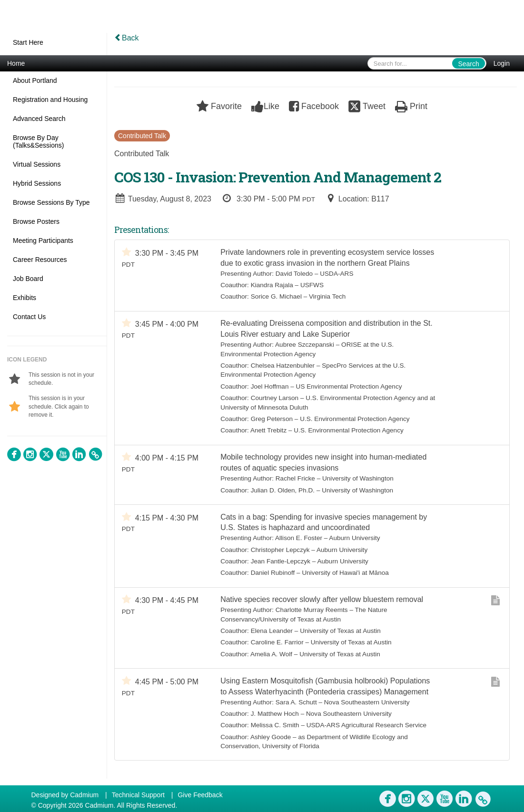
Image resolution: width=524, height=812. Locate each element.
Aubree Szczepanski (305, 345)
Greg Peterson (272, 419)
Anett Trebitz (268, 431)
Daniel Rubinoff (273, 574)
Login (502, 63)
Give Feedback (200, 795)
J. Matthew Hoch (275, 715)
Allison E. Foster (299, 539)
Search (468, 64)
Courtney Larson (275, 398)
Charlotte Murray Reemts (312, 611)
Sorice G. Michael (276, 297)
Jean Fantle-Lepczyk (281, 562)
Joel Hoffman (270, 386)
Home (16, 63)
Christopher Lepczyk (280, 550)
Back (127, 38)
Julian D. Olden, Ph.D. (283, 491)
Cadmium (84, 795)
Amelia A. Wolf (271, 655)
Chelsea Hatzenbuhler (283, 366)
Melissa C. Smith (275, 727)
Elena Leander (272, 632)
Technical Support (138, 795)
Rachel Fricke (295, 479)
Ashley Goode (271, 738)
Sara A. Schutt (296, 703)
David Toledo (294, 274)
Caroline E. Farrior (277, 643)
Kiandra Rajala (272, 285)
